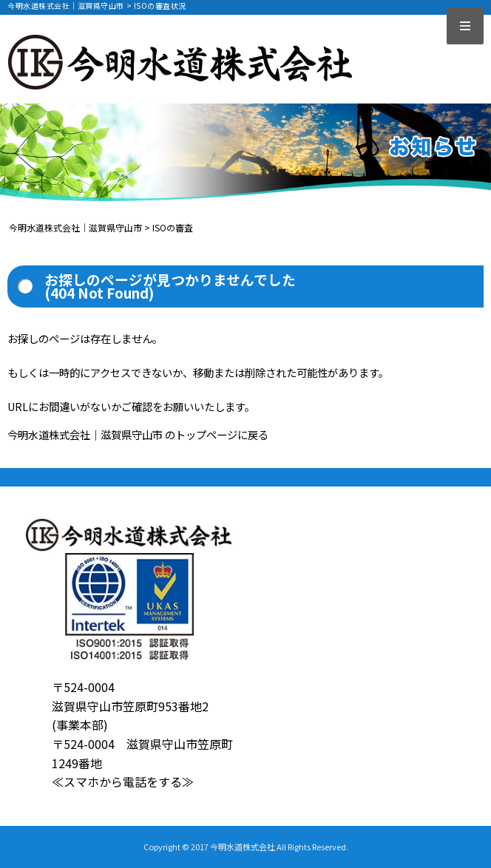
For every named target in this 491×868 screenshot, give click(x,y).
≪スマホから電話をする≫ (123, 781)
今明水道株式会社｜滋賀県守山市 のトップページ (122, 434)
